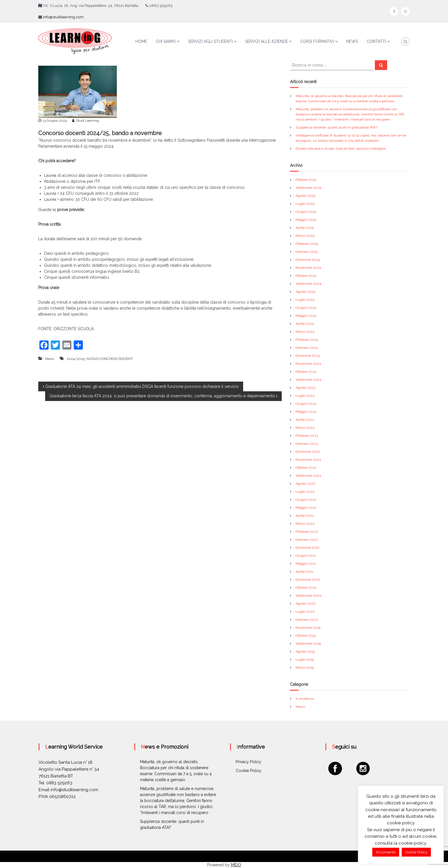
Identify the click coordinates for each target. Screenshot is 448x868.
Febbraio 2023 (307, 436)
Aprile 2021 (305, 572)
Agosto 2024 (305, 292)
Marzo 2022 (305, 524)
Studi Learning (87, 121)
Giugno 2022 (306, 500)
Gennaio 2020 (307, 620)
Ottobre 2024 (306, 276)
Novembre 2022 (308, 460)
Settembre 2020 (309, 596)
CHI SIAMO (166, 41)
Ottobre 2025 (306, 180)
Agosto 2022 (306, 484)
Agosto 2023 (305, 388)
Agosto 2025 (305, 196)
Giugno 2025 (306, 212)
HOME (141, 41)
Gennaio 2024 (307, 348)
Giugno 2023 (306, 404)
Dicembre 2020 (308, 580)
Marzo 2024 (305, 332)
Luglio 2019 (305, 659)
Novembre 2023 (308, 364)
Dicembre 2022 (308, 452)
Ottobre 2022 (306, 468)
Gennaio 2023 (307, 444)
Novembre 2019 (308, 628)
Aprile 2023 (305, 420)
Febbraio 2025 (307, 244)
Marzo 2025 (305, 236)
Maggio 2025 (306, 220)
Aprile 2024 (305, 324)
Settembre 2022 (309, 476)
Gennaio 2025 (307, 252)
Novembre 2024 (308, 268)
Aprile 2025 (305, 228)
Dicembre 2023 (308, 356)
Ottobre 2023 (306, 372)
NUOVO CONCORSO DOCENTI (110, 359)
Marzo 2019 (305, 667)
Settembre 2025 (308, 188)
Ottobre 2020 (306, 588)
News (50, 359)
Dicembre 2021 (308, 548)
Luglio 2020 (305, 612)
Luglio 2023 (305, 396)
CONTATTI (376, 41)
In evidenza (305, 699)
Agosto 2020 (306, 604)
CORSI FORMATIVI (317, 41)
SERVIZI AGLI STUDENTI (210, 41)
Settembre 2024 (308, 284)
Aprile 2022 (305, 516)
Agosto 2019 (305, 651)
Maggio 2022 (306, 508)
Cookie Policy (249, 771)
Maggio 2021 (306, 564)
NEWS (352, 41)
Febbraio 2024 (307, 340)
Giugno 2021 (306, 556)
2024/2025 (76, 359)
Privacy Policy (249, 762)
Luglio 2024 (305, 300)
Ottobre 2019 (306, 636)
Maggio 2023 (306, 412)
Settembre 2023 (308, 380)
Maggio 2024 (306, 316)
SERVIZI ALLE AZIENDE (267, 41)
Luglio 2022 (305, 492)
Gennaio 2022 (307, 540)
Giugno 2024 (306, 308)
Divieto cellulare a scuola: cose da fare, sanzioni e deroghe (341, 149)
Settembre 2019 (308, 644)
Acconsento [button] (386, 852)
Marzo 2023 (305, 428)
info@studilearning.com (63, 17)
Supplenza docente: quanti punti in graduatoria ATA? (337, 127)
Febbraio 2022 (307, 532)
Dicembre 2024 (308, 260)
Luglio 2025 (305, 204)
